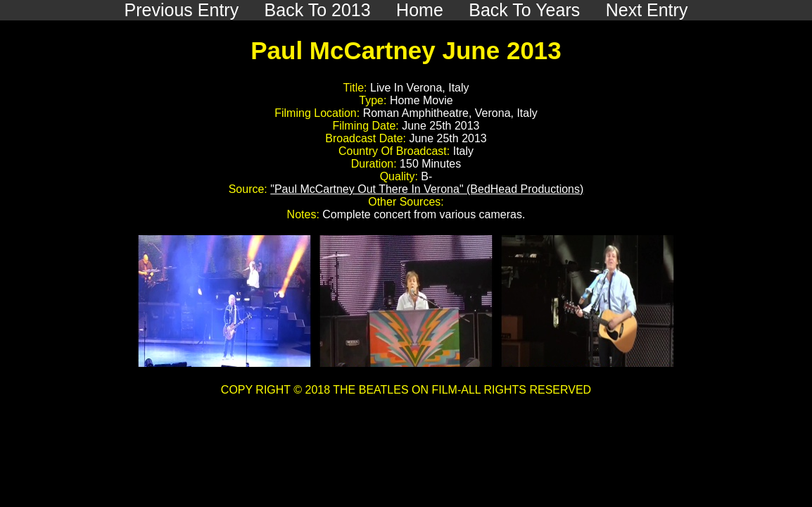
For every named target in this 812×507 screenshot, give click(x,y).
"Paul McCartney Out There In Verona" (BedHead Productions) (427, 189)
